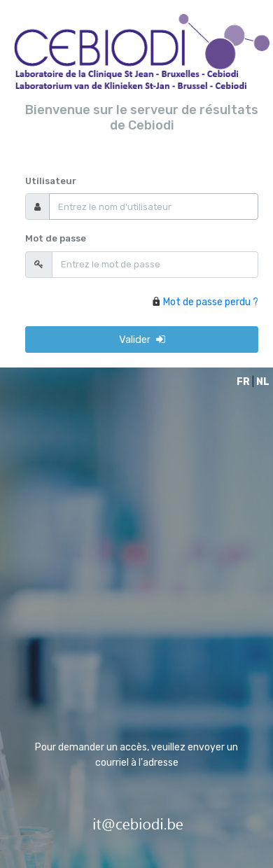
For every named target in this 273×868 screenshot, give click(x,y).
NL (263, 382)
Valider (142, 339)
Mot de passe (56, 238)
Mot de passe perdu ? (211, 302)
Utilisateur (51, 181)
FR (243, 382)
